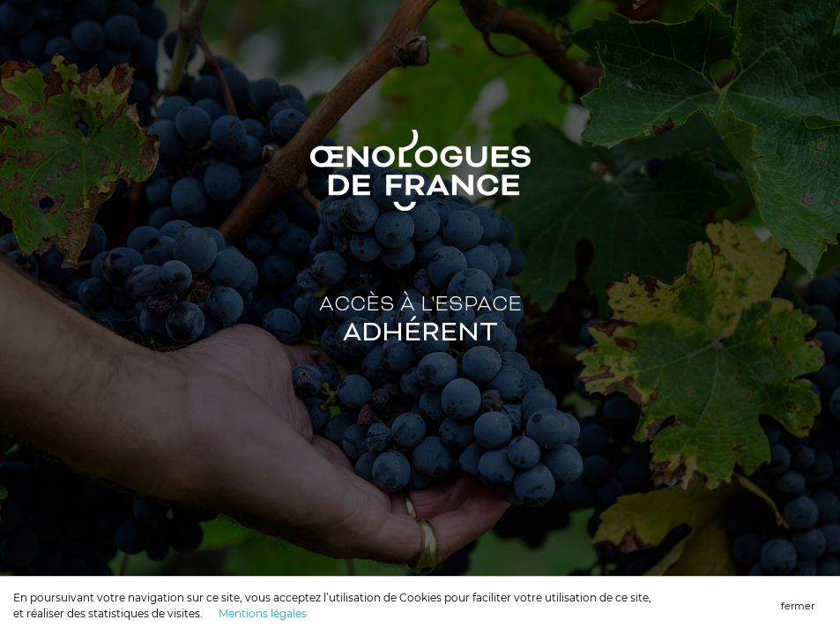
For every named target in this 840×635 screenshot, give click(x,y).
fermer (798, 606)
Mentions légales (263, 613)
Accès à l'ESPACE (420, 321)
